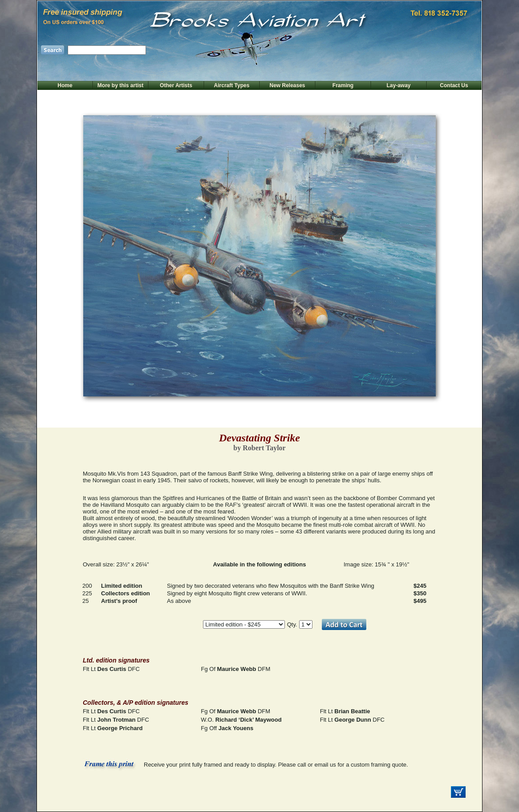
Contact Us (454, 85)
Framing (343, 85)
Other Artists (176, 85)
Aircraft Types (232, 85)
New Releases (287, 85)
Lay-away (398, 85)
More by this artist (120, 85)
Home (65, 85)
